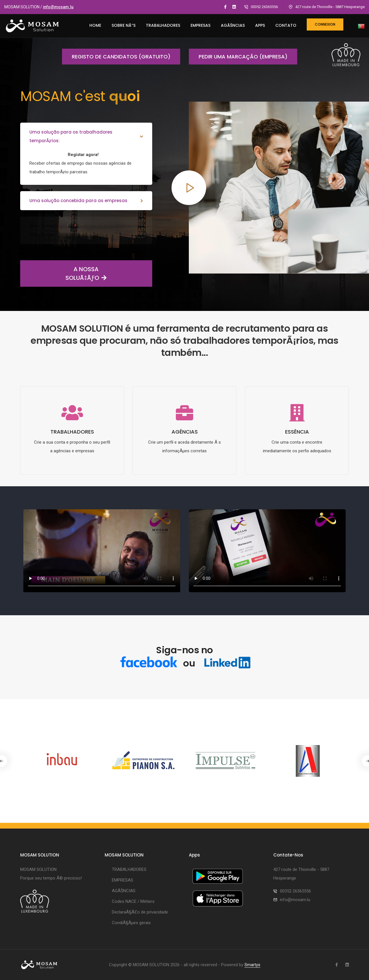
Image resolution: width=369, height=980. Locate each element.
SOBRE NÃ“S (124, 25)
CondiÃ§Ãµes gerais (131, 923)
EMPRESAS (200, 25)
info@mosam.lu (58, 7)
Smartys (252, 965)
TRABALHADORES (163, 25)
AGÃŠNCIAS (233, 25)
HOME (95, 25)
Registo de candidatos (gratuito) (116, 57)
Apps (260, 25)
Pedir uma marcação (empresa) (238, 57)
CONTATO (286, 25)
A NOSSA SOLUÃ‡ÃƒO (63, 274)
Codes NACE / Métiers (133, 901)
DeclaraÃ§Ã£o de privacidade (140, 912)
